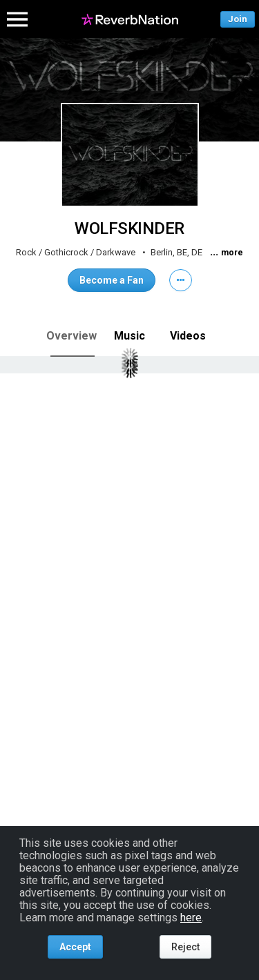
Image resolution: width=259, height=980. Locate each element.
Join (238, 19)
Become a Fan (112, 280)
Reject (185, 947)
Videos (188, 336)
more (232, 253)
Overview (71, 336)
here (191, 918)
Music (129, 336)
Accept (75, 947)
